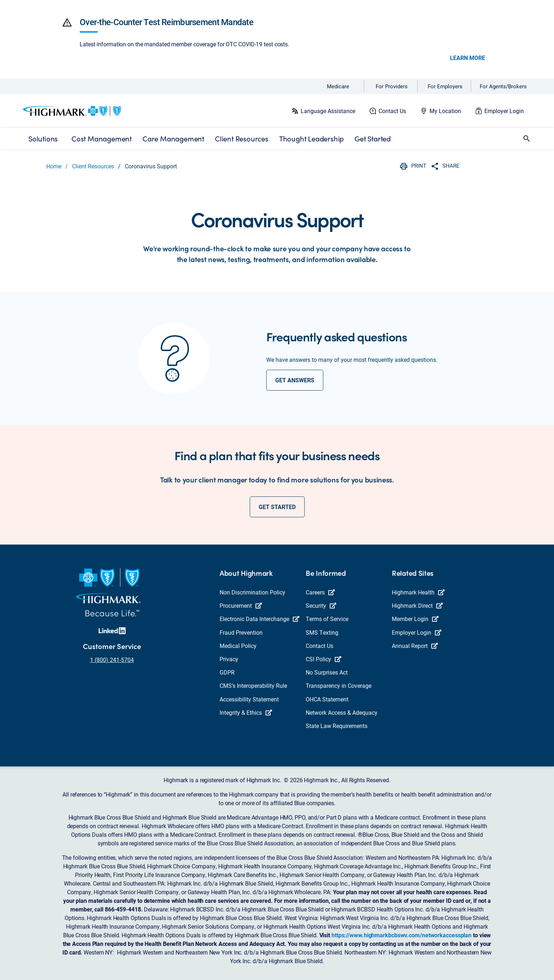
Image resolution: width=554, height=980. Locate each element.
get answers (295, 380)
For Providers (392, 86)
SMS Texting (322, 632)
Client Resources (93, 166)
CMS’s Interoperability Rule (253, 685)
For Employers (445, 86)
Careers (320, 592)
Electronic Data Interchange (259, 619)
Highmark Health (418, 592)
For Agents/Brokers (503, 86)
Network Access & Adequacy (342, 712)
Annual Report (415, 646)
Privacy (229, 659)
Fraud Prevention (241, 632)
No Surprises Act (327, 672)
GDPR (227, 672)
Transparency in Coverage (339, 685)
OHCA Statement (327, 699)
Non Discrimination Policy (252, 592)
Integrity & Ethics (246, 712)
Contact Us (392, 111)
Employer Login (504, 111)
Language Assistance (328, 111)
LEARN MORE (468, 58)
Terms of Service (327, 619)
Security (321, 605)
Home (54, 166)
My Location (445, 111)
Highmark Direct (417, 605)
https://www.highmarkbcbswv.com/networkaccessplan (402, 935)
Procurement (241, 605)
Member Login (415, 619)
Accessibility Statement (249, 699)
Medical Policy (238, 646)
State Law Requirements (337, 726)
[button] (67, 23)
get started (277, 507)
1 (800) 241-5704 (112, 660)
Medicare (338, 86)
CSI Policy (323, 659)
